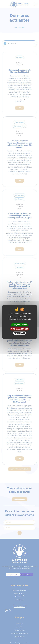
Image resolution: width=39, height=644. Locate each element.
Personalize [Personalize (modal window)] (20, 333)
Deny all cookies (20, 329)
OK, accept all (20, 325)
